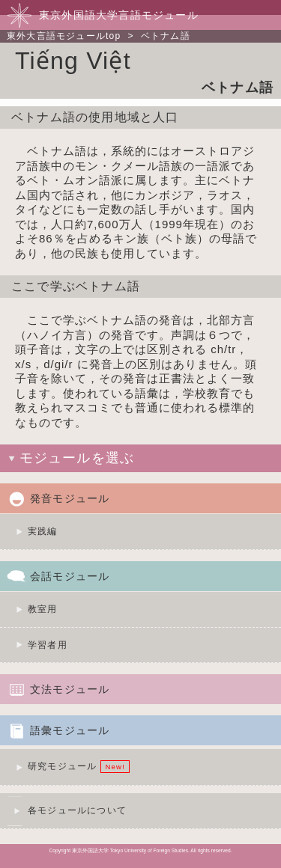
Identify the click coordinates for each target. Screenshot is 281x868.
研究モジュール (62, 766)
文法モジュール (70, 689)
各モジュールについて (77, 810)
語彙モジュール (70, 730)
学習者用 (48, 645)
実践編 (43, 531)
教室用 (43, 609)
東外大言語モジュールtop (64, 36)
